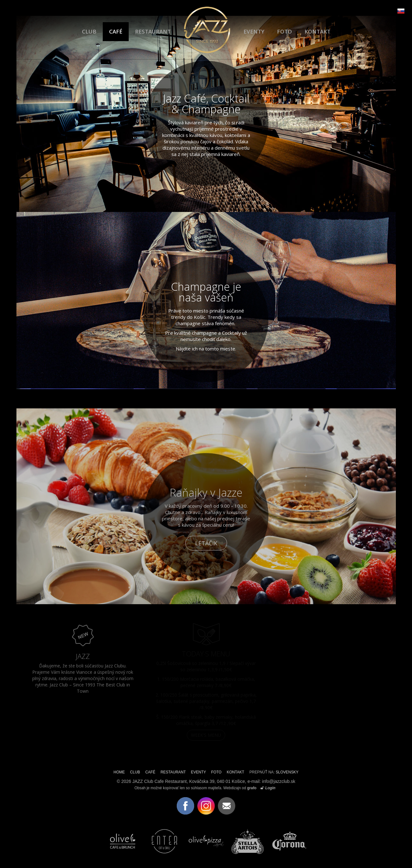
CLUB (89, 31)
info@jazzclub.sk (279, 781)
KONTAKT (317, 31)
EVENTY (254, 31)
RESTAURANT (153, 31)
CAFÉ (116, 31)
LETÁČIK (206, 543)
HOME (119, 772)
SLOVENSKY (287, 772)
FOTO (284, 31)
